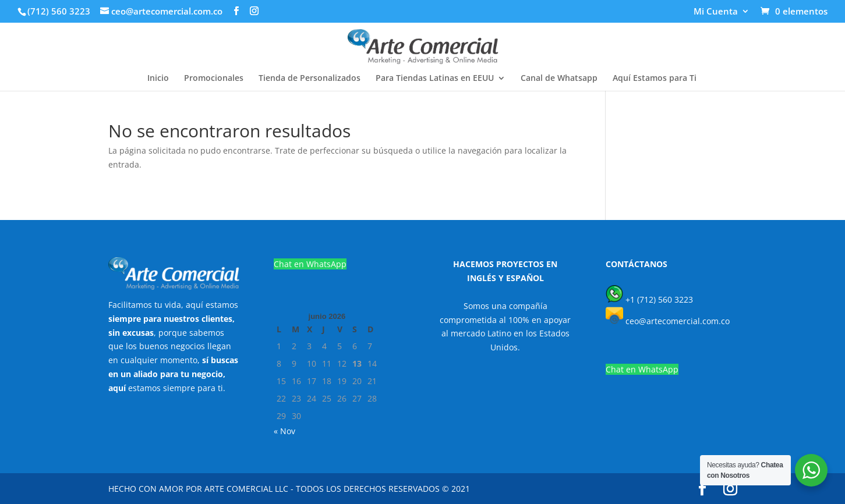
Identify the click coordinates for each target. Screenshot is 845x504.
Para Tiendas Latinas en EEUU (435, 79)
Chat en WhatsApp (310, 264)
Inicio (158, 79)
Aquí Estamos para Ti (655, 79)
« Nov (284, 431)
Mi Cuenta (716, 12)
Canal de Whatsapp (559, 79)
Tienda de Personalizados (310, 79)
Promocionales (214, 79)
